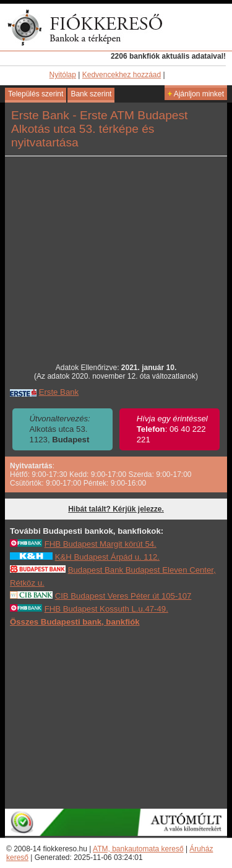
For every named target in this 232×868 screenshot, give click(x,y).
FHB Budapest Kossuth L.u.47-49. (106, 609)
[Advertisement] (116, 717)
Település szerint (36, 94)
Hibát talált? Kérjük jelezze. (116, 509)
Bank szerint (91, 94)
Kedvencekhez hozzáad (122, 75)
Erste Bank (59, 392)
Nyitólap (63, 75)
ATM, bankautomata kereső (138, 849)
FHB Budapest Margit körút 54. (101, 544)
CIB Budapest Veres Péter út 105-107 (123, 596)
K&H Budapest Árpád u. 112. (107, 557)
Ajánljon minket (196, 94)
